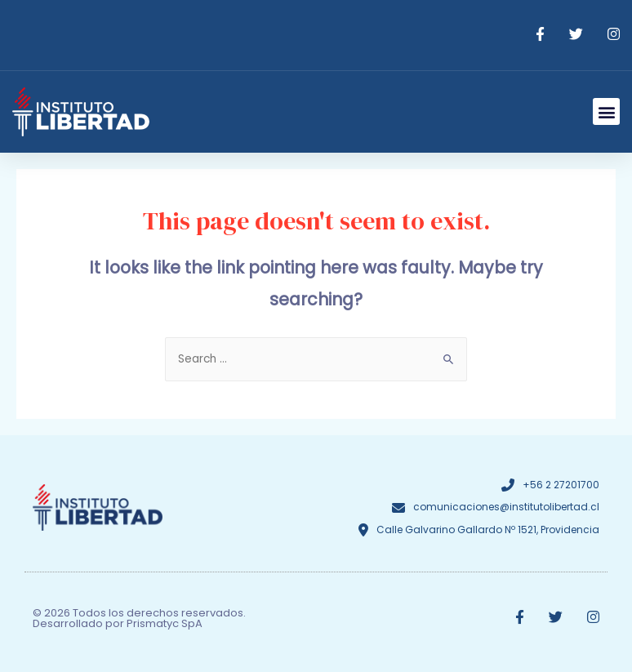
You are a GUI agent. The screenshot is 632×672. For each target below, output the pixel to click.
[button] (606, 111)
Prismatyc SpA (165, 623)
